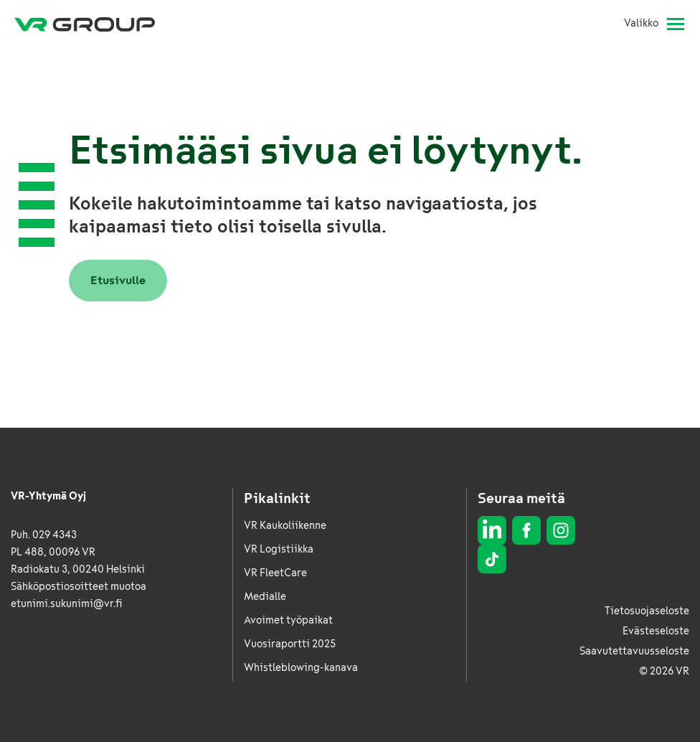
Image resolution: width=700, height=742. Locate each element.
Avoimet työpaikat (288, 620)
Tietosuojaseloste (647, 611)
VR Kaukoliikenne (285, 526)
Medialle (265, 597)
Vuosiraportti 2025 (290, 644)
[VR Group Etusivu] (85, 24)
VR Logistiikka (279, 549)
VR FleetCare (275, 573)
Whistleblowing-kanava (301, 668)
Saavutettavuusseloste (634, 651)
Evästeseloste (656, 631)
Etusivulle (118, 280)
